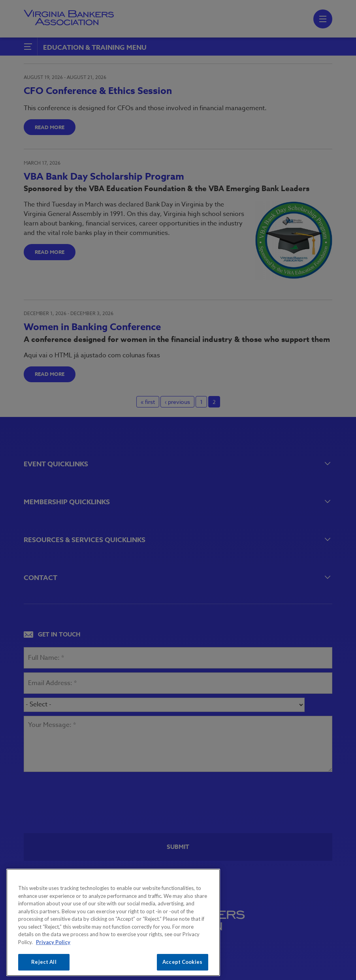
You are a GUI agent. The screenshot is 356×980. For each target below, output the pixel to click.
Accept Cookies (182, 962)
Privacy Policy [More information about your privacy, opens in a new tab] (53, 942)
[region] (113, 922)
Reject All (44, 962)
